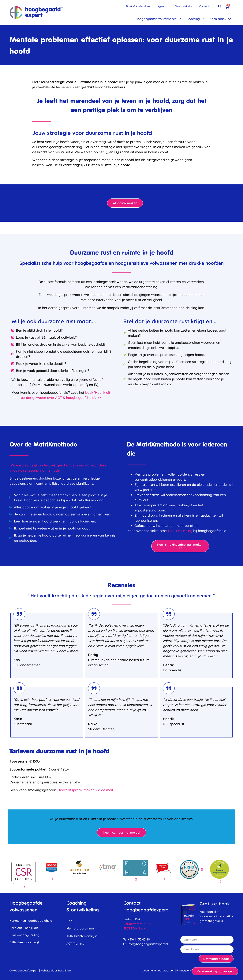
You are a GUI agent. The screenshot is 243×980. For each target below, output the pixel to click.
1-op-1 (71, 921)
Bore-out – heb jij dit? (24, 928)
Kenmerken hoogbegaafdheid (31, 921)
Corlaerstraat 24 (137, 924)
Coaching (195, 19)
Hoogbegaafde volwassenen (158, 19)
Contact (204, 6)
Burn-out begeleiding (24, 935)
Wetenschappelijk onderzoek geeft (38, 465)
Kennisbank (220, 19)
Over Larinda (183, 6)
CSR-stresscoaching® (24, 942)
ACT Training (75, 944)
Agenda (162, 6)
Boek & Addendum (138, 6)
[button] (220, 6)
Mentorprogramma (80, 928)
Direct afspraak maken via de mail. (86, 790)
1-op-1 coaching (180, 531)
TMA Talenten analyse (82, 936)
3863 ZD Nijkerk (134, 928)
